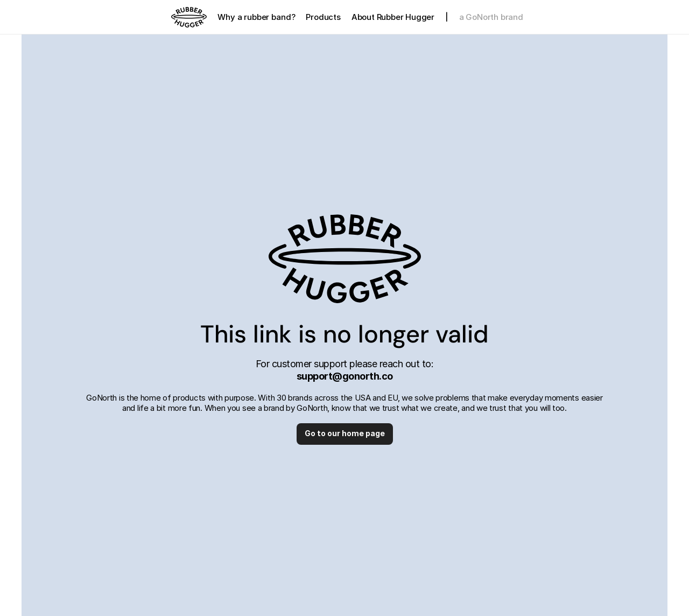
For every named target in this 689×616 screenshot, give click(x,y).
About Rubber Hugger (393, 17)
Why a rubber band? (256, 17)
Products (323, 17)
